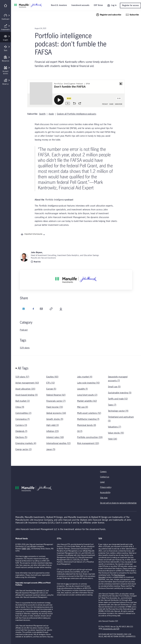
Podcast (24, 330)
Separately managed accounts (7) (118, 379)
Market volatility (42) (87, 401)
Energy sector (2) (24, 449)
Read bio (36, 262)
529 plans (25, 348)
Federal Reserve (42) (56, 395)
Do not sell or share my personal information (118, 503)
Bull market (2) (23, 401)
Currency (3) (21, 425)
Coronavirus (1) (22, 419)
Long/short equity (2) (87, 395)
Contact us (105, 477)
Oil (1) (80, 431)
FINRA (24, 549)
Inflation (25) (53, 431)
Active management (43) (27, 383)
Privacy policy (106, 487)
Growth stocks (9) (55, 419)
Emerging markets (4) (26, 443)
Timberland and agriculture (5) (121, 419)
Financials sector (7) (56, 401)
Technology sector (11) (118, 411)
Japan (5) (51, 449)
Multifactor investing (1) (88, 419)
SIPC (29, 549)
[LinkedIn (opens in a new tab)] (24, 309)
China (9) (20, 407)
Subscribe (132, 15)
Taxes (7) (112, 405)
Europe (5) (51, 389)
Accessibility (105, 493)
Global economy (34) (56, 413)
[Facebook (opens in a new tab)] (33, 309)
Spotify (42, 114)
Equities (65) (52, 377)
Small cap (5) (114, 387)
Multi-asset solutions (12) (89, 413)
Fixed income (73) (55, 407)
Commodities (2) (23, 413)
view (26, 556)
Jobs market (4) (85, 377)
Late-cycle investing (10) (88, 383)
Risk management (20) (88, 443)
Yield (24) (112, 439)
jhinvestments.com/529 (111, 629)
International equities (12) (58, 443)
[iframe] (76, 93)
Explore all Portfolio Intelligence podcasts (76, 114)
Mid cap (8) (82, 407)
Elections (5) (21, 437)
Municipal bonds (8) (87, 425)
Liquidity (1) (82, 389)
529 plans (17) (22, 377)
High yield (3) (53, 425)
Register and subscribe (109, 15)
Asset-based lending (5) (27, 395)
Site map (104, 498)
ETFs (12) (50, 383)
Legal (102, 482)
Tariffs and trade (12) (118, 399)
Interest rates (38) (55, 437)
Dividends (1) (21, 431)
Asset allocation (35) (25, 389)
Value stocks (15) (116, 433)
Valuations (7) (114, 427)
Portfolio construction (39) (90, 437)
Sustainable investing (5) (120, 393)
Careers (103, 472)
